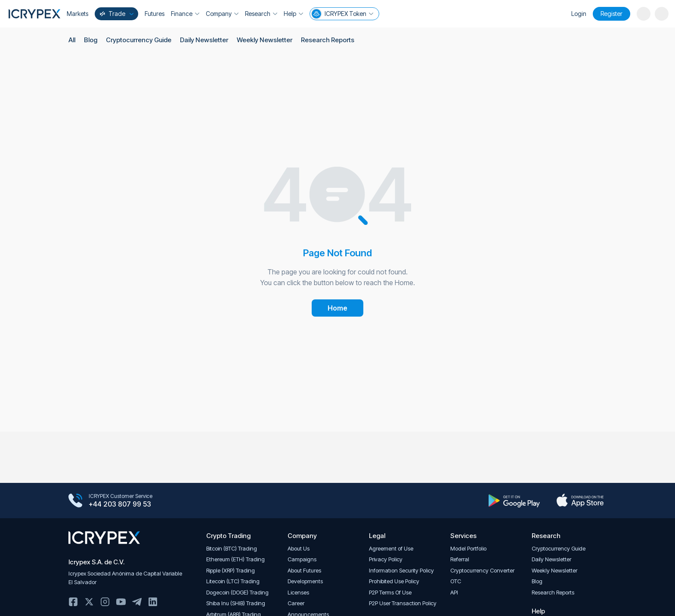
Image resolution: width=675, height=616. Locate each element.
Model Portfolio (468, 549)
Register (612, 14)
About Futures (304, 571)
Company (222, 14)
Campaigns (302, 559)
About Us (299, 549)
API (454, 593)
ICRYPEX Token (342, 14)
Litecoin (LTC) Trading (233, 581)
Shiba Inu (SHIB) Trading (236, 603)
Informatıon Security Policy (401, 571)
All (72, 40)
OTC (456, 581)
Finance (185, 14)
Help (293, 14)
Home (337, 308)
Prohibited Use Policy (394, 581)
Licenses (298, 593)
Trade (116, 14)
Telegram (137, 602)
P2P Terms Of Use (390, 593)
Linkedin (153, 602)
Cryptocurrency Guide (139, 40)
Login (579, 14)
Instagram (105, 602)
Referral (460, 559)
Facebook (73, 602)
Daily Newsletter (204, 40)
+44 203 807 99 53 (120, 504)
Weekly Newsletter (264, 40)
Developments (305, 581)
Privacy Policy (386, 559)
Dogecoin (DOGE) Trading (237, 593)
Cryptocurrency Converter (482, 571)
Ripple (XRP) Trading (231, 571)
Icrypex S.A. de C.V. (96, 562)
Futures (155, 14)
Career (296, 603)
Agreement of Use (391, 549)
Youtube (121, 602)
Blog (91, 40)
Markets (77, 14)
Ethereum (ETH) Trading (235, 559)
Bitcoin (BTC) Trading (232, 549)
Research (261, 14)
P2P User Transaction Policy (403, 603)
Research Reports (327, 40)
